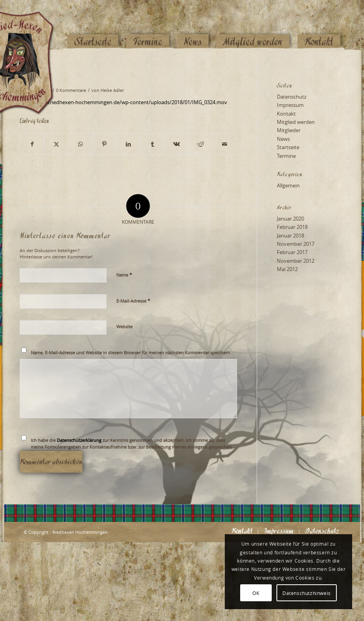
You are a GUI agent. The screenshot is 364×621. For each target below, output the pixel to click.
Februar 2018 (292, 227)
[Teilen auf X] (56, 144)
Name (124, 275)
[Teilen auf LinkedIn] (129, 144)
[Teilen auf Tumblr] (153, 144)
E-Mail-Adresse (133, 301)
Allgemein (288, 185)
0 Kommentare (71, 90)
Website (124, 326)
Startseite (288, 147)
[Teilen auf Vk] (177, 144)
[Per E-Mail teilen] (225, 144)
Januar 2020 (290, 219)
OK (256, 593)
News (283, 139)
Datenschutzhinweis (307, 593)
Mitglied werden (296, 122)
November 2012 (296, 261)
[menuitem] (93, 26)
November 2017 (296, 244)
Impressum (290, 105)
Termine (286, 156)
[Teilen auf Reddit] (201, 144)
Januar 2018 (290, 236)
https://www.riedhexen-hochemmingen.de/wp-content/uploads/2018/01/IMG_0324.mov (123, 102)
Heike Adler (112, 90)
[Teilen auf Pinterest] (105, 144)
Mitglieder (289, 130)
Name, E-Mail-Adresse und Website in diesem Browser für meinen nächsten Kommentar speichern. (131, 353)
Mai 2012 (287, 269)
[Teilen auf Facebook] (32, 144)
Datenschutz (292, 97)
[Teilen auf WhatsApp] (80, 144)
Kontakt (286, 114)
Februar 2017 (292, 252)
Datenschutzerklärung (79, 440)
